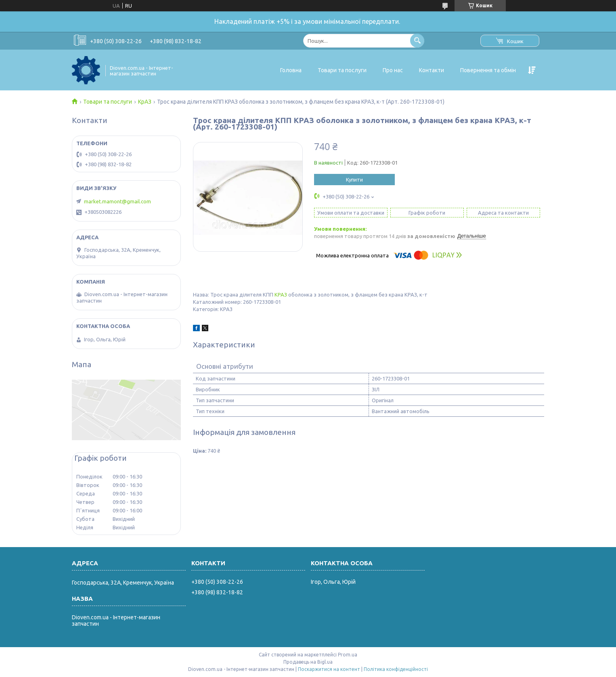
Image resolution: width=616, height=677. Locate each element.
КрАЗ (145, 102)
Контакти (432, 70)
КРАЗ (281, 295)
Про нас (393, 70)
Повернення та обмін (488, 70)
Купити (354, 180)
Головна (291, 70)
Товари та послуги (342, 70)
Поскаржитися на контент (329, 669)
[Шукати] (417, 41)
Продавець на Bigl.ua (308, 662)
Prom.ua (348, 655)
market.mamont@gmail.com (117, 201)
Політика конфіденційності (396, 669)
